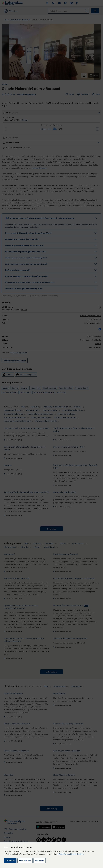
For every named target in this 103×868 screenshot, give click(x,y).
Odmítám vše (25, 861)
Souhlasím (10, 861)
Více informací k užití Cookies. (71, 854)
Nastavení (40, 861)
